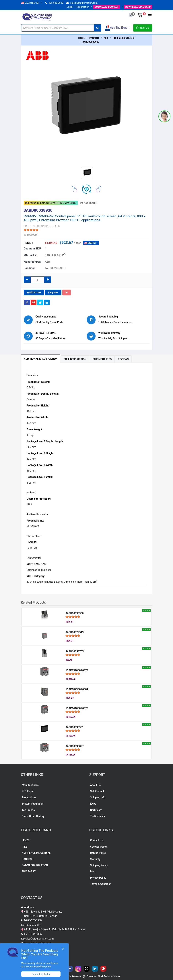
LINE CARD (138, 7)
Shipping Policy (99, 865)
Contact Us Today (41, 974)
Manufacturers (30, 785)
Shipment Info (102, 359)
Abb (106, 38)
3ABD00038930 (91, 42)
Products (94, 38)
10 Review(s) (31, 235)
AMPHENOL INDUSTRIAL (36, 853)
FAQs (93, 804)
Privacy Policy (98, 878)
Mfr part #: (30, 255)
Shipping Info (98, 797)
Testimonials (98, 816)
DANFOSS (28, 859)
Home (82, 38)
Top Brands (28, 810)
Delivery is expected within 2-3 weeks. (51, 203)
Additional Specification (41, 359)
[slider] (31, 230)
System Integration (33, 804)
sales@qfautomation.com (82, 3)
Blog (93, 871)
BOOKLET (107, 7)
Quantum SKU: (33, 249)
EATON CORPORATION (35, 865)
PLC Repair (28, 791)
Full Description (75, 359)
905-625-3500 (54, 3)
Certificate (96, 810)
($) (32, 3)
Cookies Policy (99, 847)
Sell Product (97, 791)
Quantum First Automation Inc (104, 976)
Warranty (95, 859)
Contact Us (97, 840)
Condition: (30, 268)
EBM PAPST (29, 871)
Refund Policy (98, 853)
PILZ (25, 847)
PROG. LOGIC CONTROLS (38, 226)
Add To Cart (34, 293)
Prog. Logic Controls (124, 38)
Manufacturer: (32, 262)
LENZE (26, 840)
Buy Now (53, 293)
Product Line (29, 797)
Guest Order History (33, 816)
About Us (95, 785)
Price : (28, 243)
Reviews (123, 359)
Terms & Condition (101, 884)
